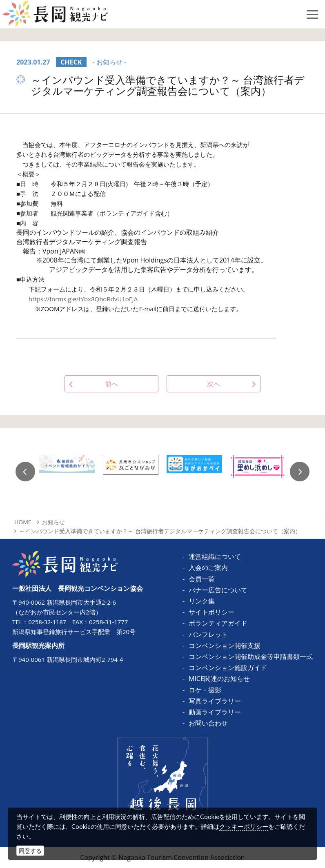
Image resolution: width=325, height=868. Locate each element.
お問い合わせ (208, 723)
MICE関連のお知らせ (219, 679)
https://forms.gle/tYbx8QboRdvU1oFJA (83, 299)
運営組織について (215, 556)
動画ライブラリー (215, 712)
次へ (214, 384)
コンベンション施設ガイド (228, 668)
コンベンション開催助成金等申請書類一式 (251, 657)
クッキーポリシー (244, 826)
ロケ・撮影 (205, 690)
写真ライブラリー (215, 701)
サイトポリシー (211, 612)
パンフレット (208, 634)
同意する (30, 851)
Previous (25, 472)
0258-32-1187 (48, 622)
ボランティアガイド (218, 623)
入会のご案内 (208, 568)
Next (300, 472)
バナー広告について (218, 590)
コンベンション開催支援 (225, 645)
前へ (111, 384)
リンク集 (202, 601)
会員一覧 (202, 579)
